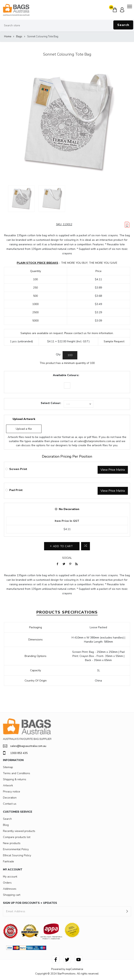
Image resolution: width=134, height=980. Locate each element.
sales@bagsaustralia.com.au (25, 746)
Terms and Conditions (17, 773)
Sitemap (8, 767)
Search (123, 25)
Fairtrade (8, 861)
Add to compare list (85, 546)
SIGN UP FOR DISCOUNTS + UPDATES (30, 903)
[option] (21, 199)
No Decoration (69, 509)
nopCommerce (74, 969)
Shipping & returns (15, 779)
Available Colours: (66, 375)
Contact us (10, 804)
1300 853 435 (15, 753)
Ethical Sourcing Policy (17, 855)
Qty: (58, 354)
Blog (6, 825)
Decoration (10, 798)
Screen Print (18, 469)
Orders (7, 883)
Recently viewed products (19, 831)
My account (10, 877)
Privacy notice (12, 792)
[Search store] (67, 26)
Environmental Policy (16, 849)
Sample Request (114, 341)
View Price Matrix (113, 470)
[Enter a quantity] (70, 355)
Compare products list (17, 837)
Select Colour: (51, 403)
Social (67, 558)
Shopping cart (12, 895)
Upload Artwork (24, 419)
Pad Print (16, 490)
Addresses (10, 889)
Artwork (8, 785)
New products (12, 843)
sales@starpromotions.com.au (96, 441)
